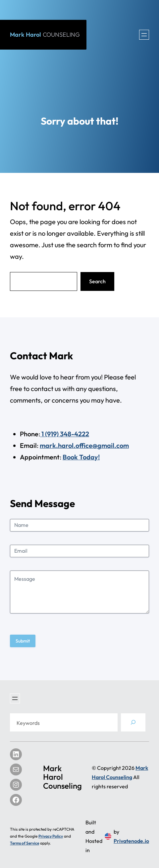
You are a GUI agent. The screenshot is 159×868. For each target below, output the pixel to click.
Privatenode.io (131, 841)
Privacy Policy (51, 836)
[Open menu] (144, 35)
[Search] (133, 722)
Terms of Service (25, 843)
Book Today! (81, 457)
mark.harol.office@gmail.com (84, 445)
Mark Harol (45, 35)
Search (97, 281)
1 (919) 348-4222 (65, 434)
